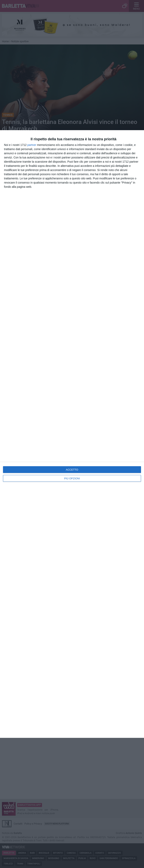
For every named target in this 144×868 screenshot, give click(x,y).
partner (32, 145)
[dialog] (72, 434)
